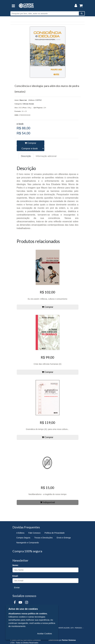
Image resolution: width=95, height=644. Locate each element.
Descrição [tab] (26, 156)
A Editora (20, 533)
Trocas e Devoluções (43, 538)
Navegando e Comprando (28, 543)
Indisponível (47, 502)
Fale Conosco (34, 533)
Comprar (30, 143)
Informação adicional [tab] (46, 156)
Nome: (16, 565)
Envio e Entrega (64, 538)
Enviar (17, 588)
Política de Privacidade (55, 533)
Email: (15, 576)
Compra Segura (23, 538)
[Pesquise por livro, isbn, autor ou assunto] (45, 13)
